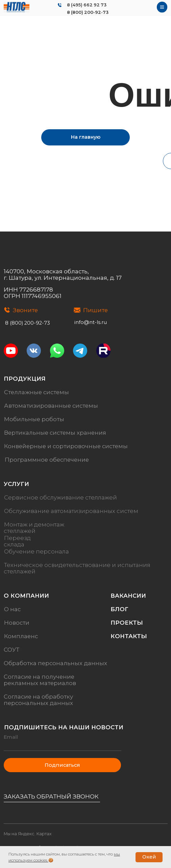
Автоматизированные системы (51, 406)
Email (11, 737)
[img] (17, 7)
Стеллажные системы (36, 392)
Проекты (127, 623)
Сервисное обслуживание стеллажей (60, 497)
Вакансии (128, 596)
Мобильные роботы (34, 419)
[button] (52, 802)
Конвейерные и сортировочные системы (66, 446)
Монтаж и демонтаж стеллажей (34, 528)
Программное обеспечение (47, 460)
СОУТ (11, 650)
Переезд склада (17, 541)
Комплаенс (21, 636)
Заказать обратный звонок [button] (51, 796)
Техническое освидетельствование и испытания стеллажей (77, 568)
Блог (119, 609)
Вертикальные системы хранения (55, 433)
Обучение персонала (36, 551)
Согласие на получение (39, 677)
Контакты (129, 636)
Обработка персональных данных (55, 663)
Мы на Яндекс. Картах (28, 834)
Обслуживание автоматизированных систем (71, 511)
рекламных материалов (40, 683)
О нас (12, 609)
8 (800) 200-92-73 (88, 12)
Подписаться (62, 765)
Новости (17, 623)
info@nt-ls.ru (91, 322)
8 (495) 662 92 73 (87, 5)
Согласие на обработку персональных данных (38, 700)
